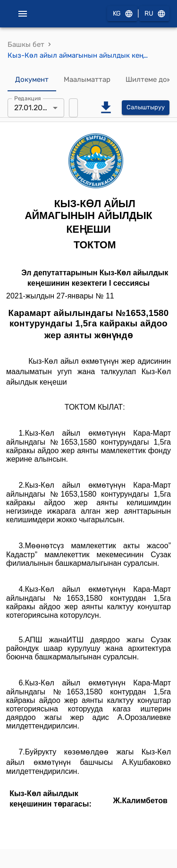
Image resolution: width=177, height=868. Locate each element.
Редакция (28, 98)
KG (122, 14)
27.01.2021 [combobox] (32, 108)
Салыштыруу (146, 108)
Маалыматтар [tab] (87, 80)
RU (154, 14)
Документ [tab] (32, 80)
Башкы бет (26, 44)
